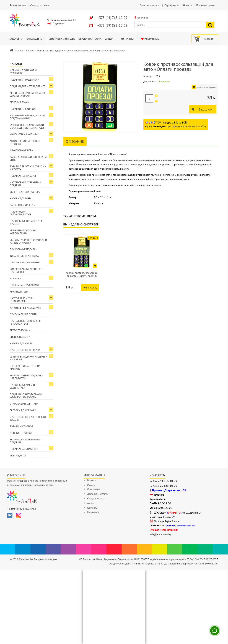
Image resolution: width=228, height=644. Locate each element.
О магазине (94, 489)
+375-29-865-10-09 (165, 486)
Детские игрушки (21, 433)
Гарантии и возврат (150, 5)
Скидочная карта (96, 498)
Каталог (30, 51)
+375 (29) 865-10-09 (112, 25)
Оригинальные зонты (23, 314)
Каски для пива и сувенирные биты (29, 158)
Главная (19, 51)
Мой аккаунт (19, 5)
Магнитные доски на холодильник (23, 232)
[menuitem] (16, 39)
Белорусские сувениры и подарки (25, 441)
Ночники (15, 278)
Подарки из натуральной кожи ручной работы (26, 396)
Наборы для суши (21, 343)
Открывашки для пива (24, 404)
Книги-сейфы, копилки (24, 134)
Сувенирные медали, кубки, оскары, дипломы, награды (27, 126)
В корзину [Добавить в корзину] (204, 109)
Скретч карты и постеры (25, 192)
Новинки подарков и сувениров (23, 72)
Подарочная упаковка (24, 449)
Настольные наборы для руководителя (25, 322)
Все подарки (18, 456)
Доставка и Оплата (97, 494)
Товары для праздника (24, 256)
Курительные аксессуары (26, 308)
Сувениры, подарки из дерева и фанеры (28, 358)
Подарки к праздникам (25, 80)
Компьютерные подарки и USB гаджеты (26, 377)
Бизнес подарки (20, 337)
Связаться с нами (40, 5)
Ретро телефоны (20, 330)
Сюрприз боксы (20, 102)
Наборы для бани (21, 198)
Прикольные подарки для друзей (26, 222)
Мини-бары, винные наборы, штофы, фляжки (28, 94)
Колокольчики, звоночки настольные (26, 270)
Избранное (93, 512)
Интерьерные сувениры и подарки (26, 184)
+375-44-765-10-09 (165, 481)
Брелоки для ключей (23, 410)
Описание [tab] (75, 141)
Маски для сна (19, 292)
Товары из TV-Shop (21, 426)
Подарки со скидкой (23, 109)
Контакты (92, 508)
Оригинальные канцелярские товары (28, 418)
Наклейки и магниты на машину (25, 367)
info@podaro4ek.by (160, 534)
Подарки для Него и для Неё (28, 86)
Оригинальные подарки (50, 51)
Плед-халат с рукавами (24, 285)
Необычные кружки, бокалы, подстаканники (28, 117)
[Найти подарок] (210, 25)
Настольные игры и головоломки (22, 300)
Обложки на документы (25, 262)
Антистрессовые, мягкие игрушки (25, 142)
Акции (91, 503)
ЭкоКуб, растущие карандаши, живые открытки (29, 241)
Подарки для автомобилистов (21, 213)
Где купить (143, 18)
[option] (82, 264)
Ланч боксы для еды (23, 205)
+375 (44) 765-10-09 (112, 18)
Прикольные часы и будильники (22, 386)
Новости (188, 5)
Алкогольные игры (22, 150)
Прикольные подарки (24, 249)
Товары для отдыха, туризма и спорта (28, 168)
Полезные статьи (205, 5)
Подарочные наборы (23, 176)
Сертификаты (172, 5)
